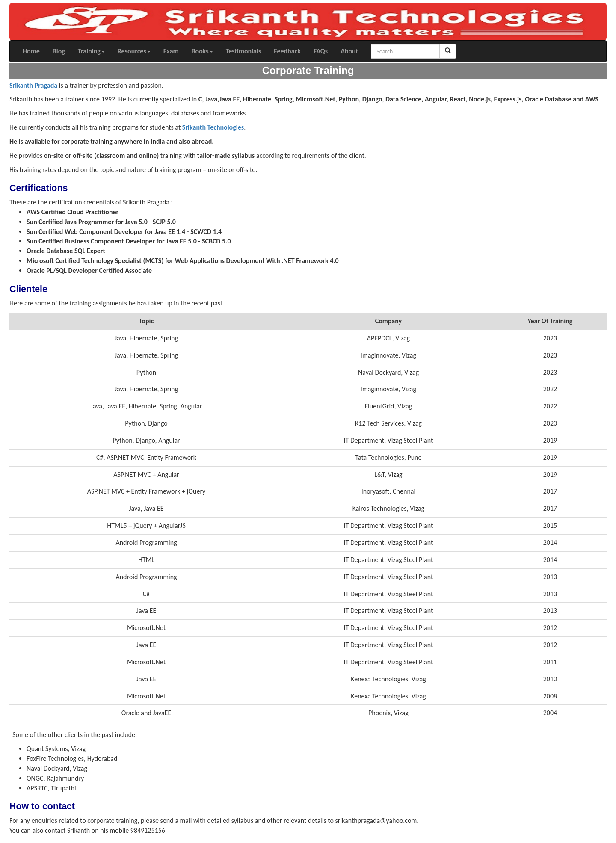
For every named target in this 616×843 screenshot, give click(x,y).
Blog (59, 51)
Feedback (287, 51)
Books (202, 51)
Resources (134, 51)
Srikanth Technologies (213, 127)
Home (31, 51)
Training (91, 51)
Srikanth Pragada (33, 85)
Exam (171, 51)
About (349, 51)
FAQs (321, 51)
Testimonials (244, 51)
